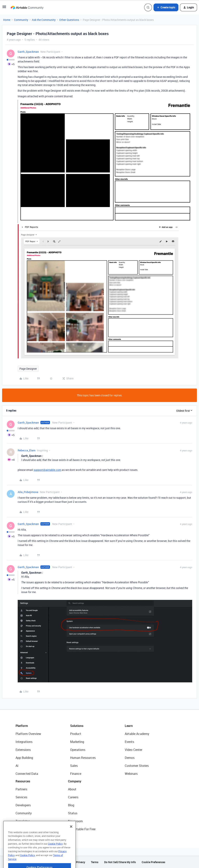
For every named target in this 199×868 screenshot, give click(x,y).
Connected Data (27, 774)
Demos (130, 758)
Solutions (77, 726)
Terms (95, 862)
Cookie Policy (55, 855)
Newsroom (75, 821)
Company (75, 781)
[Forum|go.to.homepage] (27, 7)
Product (76, 734)
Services (21, 797)
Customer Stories (137, 766)
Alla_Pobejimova (28, 492)
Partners (21, 789)
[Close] (71, 838)
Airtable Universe (27, 829)
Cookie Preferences (153, 862)
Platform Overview (28, 734)
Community (21, 20)
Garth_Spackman (28, 52)
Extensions (23, 750)
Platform (22, 726)
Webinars (131, 774)
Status (73, 813)
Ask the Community (44, 20)
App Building (24, 758)
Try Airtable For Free (82, 829)
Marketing (77, 742)
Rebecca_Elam (27, 450)
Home (7, 20)
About (72, 789)
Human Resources (83, 758)
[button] (4, 8)
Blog (71, 805)
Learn (129, 726)
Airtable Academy (137, 734)
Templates (23, 821)
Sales (74, 766)
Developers (23, 805)
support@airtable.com (47, 470)
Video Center (134, 750)
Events (129, 742)
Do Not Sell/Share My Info (120, 862)
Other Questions (69, 20)
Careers (73, 797)
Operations (78, 750)
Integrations (24, 742)
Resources (23, 781)
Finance (76, 774)
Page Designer (28, 369)
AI (17, 766)
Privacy (81, 862)
